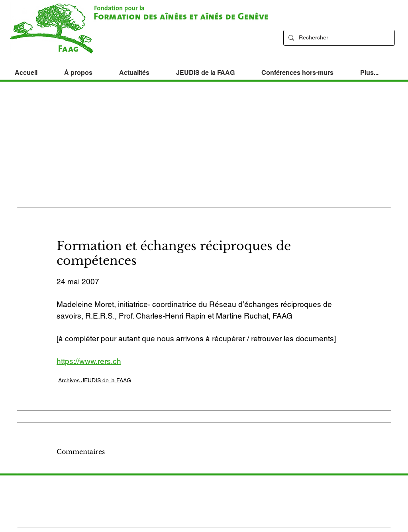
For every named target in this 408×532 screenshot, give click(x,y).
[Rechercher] (338, 38)
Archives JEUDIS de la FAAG (95, 380)
